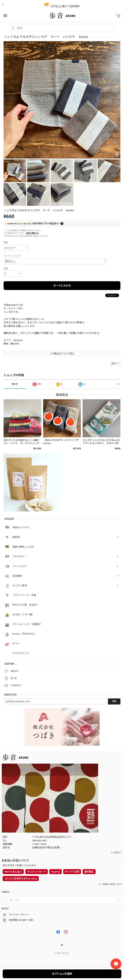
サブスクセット (21, 653)
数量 (6, 269)
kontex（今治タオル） (25, 634)
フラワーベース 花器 (24, 595)
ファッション (20, 566)
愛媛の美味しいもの (23, 547)
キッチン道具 (20, 585)
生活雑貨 (17, 576)
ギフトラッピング (12, 256)
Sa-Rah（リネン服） (23, 614)
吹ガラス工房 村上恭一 (26, 605)
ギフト (16, 644)
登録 (114, 701)
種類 (6, 243)
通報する (115, 364)
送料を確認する (32, 233)
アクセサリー (21, 556)
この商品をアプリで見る (62, 354)
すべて (15, 384)
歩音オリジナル (21, 527)
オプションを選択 (62, 974)
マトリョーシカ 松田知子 (27, 624)
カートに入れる (62, 286)
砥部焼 (16, 537)
